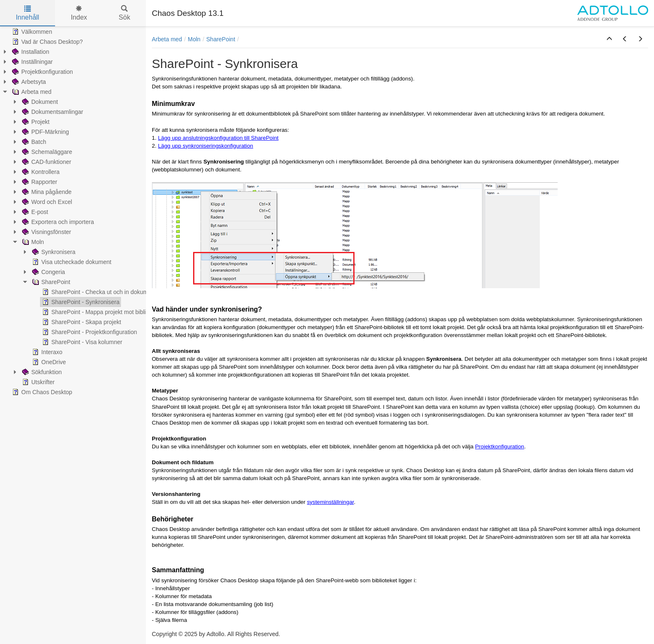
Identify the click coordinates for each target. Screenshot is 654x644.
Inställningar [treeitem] (32, 62)
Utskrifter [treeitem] (38, 382)
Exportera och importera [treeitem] (57, 222)
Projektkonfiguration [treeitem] (42, 72)
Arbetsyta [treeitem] (28, 82)
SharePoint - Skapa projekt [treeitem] (81, 322)
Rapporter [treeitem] (39, 182)
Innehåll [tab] (28, 13)
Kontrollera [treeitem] (40, 172)
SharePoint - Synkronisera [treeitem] (80, 302)
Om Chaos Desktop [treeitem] (41, 392)
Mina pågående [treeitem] (46, 192)
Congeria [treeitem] (48, 272)
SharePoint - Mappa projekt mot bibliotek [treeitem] (99, 312)
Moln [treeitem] (32, 242)
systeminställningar (331, 502)
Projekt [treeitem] (35, 122)
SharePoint (221, 39)
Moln (194, 39)
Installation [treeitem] (30, 52)
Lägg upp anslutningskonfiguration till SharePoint (218, 138)
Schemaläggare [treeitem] (46, 152)
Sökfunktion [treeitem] (41, 372)
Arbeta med (167, 39)
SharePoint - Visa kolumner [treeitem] (81, 342)
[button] (609, 39)
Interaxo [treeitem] (47, 352)
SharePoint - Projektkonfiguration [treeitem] (89, 332)
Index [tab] (79, 13)
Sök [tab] (125, 13)
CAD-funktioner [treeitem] (46, 162)
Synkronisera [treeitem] (53, 252)
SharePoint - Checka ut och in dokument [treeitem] (98, 292)
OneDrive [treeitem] (48, 362)
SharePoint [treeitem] (50, 282)
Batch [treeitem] (33, 142)
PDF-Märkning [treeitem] (45, 132)
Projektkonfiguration (500, 447)
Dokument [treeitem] (39, 102)
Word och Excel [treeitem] (46, 202)
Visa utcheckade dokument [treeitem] (71, 262)
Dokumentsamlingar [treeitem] (52, 112)
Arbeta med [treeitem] (31, 92)
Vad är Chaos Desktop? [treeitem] (47, 42)
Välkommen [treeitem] (31, 32)
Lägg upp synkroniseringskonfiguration (206, 146)
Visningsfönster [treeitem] (46, 232)
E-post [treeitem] (34, 212)
